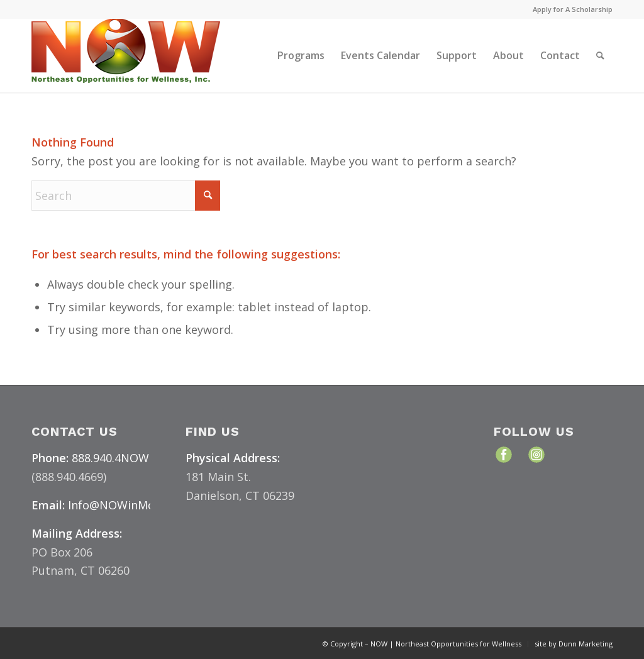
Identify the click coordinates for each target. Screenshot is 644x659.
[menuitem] (569, 9)
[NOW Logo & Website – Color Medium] (126, 55)
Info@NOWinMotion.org (133, 505)
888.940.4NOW (110, 458)
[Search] (600, 55)
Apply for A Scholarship (573, 9)
